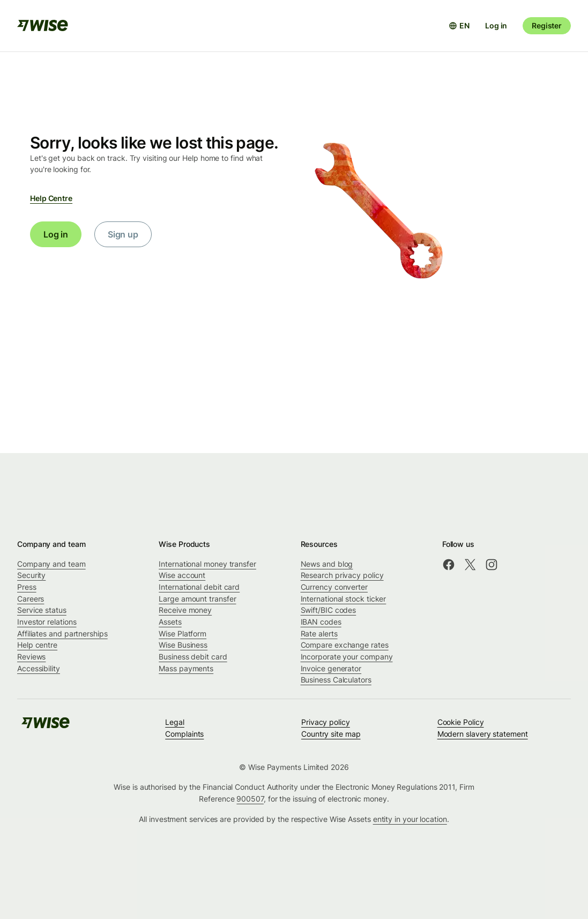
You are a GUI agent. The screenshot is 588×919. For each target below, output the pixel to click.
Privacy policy (326, 722)
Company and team (51, 564)
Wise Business (183, 645)
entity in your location (410, 819)
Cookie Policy (461, 722)
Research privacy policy (342, 575)
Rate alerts (319, 633)
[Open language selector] (459, 26)
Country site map (331, 734)
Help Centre (51, 198)
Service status (42, 610)
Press (27, 587)
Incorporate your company (347, 657)
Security (31, 575)
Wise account (182, 575)
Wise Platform (183, 633)
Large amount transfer (197, 599)
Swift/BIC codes (329, 610)
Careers (31, 599)
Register (547, 25)
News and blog (327, 564)
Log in (496, 25)
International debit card (199, 587)
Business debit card (193, 657)
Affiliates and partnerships (62, 633)
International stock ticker (344, 599)
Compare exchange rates (345, 645)
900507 (250, 799)
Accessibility (39, 668)
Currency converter (334, 587)
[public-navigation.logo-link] (46, 726)
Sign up (123, 234)
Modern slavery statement (483, 734)
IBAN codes (321, 622)
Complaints (184, 734)
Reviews (31, 657)
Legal (175, 722)
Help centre (37, 645)
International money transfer (207, 564)
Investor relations (47, 622)
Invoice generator (331, 668)
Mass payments (186, 668)
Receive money (185, 610)
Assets (170, 622)
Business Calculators (336, 680)
